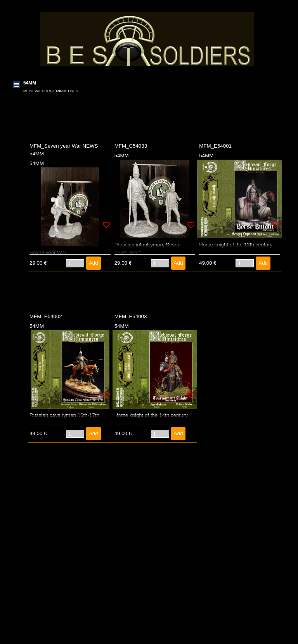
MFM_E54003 (131, 316)
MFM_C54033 (131, 146)
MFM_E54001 (215, 146)
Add (94, 263)
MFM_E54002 (46, 316)
